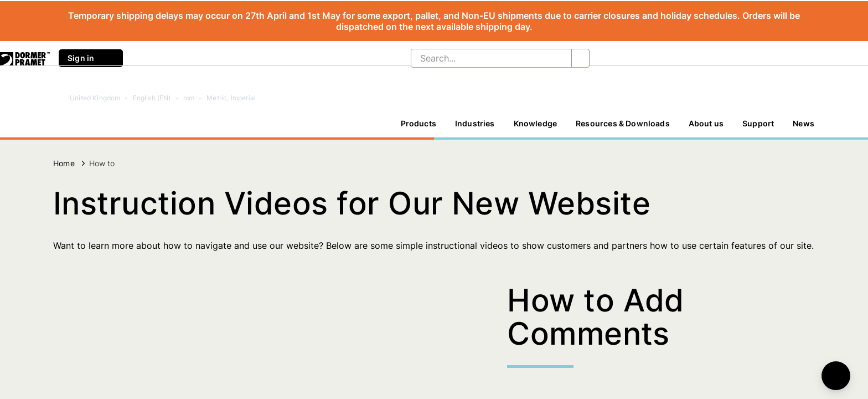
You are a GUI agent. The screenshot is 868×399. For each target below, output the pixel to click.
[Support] (758, 124)
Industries (475, 123)
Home (64, 163)
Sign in (91, 58)
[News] (804, 124)
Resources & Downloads (623, 123)
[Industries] (475, 124)
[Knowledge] (536, 124)
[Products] (418, 124)
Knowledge (536, 123)
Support (758, 123)
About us (706, 123)
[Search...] (482, 58)
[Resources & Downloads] (623, 124)
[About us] (706, 124)
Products (418, 123)
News (804, 123)
